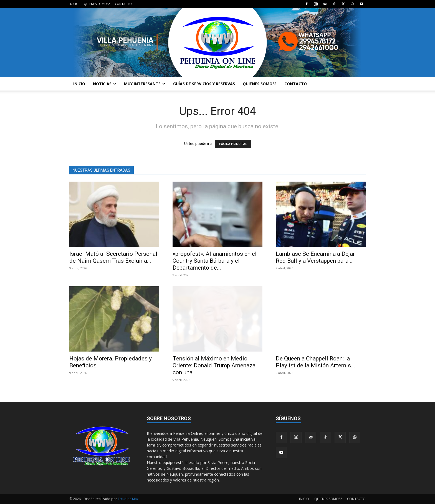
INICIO (74, 4)
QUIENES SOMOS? (97, 4)
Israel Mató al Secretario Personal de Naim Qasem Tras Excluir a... (113, 257)
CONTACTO (123, 4)
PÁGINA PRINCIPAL (233, 144)
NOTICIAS (104, 84)
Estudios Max (128, 499)
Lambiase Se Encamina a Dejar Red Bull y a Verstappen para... (315, 257)
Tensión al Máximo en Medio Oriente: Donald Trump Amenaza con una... (214, 365)
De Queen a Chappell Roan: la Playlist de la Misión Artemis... (315, 362)
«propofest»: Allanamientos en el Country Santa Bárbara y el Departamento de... (215, 261)
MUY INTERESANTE (145, 84)
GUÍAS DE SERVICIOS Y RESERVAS (204, 84)
